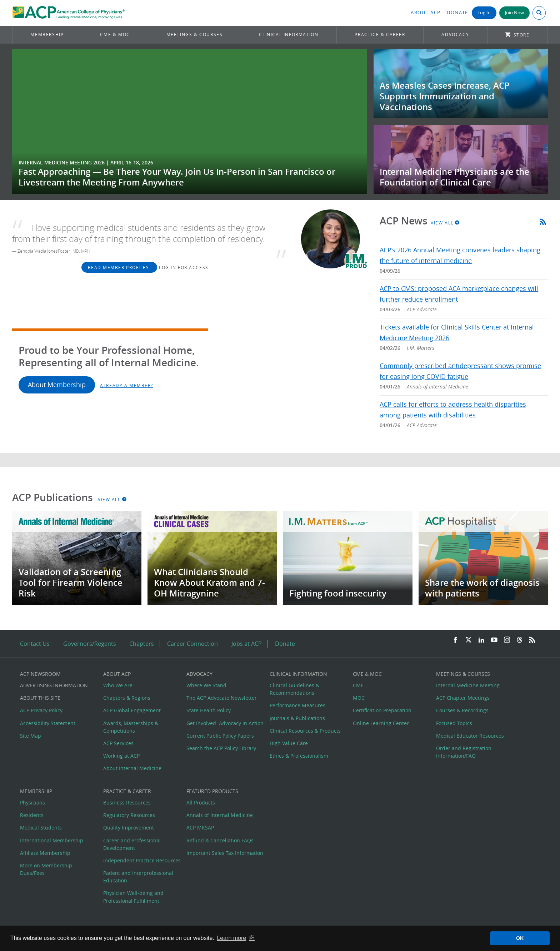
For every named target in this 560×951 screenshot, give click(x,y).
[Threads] (519, 640)
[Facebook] (455, 640)
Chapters (142, 644)
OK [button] (520, 938)
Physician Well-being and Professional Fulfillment (133, 897)
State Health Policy (209, 710)
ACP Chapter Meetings (463, 698)
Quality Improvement (129, 828)
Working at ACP (121, 756)
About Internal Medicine (132, 768)
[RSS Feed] (532, 640)
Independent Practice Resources (142, 860)
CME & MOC (115, 34)
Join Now (514, 13)
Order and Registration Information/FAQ (464, 752)
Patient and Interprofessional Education (138, 877)
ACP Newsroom (40, 674)
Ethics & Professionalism (299, 756)
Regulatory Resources (129, 815)
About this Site (40, 698)
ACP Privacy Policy (41, 710)
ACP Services (118, 743)
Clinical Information (289, 34)
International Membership (52, 840)
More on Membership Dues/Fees (46, 869)
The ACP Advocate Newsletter (222, 698)
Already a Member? (127, 385)
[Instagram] (507, 640)
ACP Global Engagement (132, 710)
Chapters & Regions (127, 698)
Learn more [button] (231, 938)
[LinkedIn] (481, 640)
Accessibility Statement (48, 723)
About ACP (426, 13)
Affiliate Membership (45, 853)
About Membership (57, 385)
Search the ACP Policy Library (221, 748)
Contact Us (35, 644)
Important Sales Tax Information (225, 853)
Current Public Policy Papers (220, 736)
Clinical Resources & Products (305, 731)
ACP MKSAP (200, 828)
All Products (201, 803)
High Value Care (289, 743)
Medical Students (41, 828)
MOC (359, 698)
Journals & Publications (297, 718)
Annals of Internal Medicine (220, 815)
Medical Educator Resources (470, 736)
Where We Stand (206, 685)
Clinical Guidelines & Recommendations (294, 689)
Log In (484, 13)
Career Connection (192, 644)
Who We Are (118, 685)
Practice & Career (380, 34)
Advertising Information (54, 685)
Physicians (32, 803)
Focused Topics (454, 723)
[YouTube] (494, 640)
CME (358, 685)
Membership (47, 34)
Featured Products (212, 791)
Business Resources (127, 803)
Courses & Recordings (462, 710)
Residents (32, 815)
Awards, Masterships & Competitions (131, 727)
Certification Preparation (382, 710)
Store (522, 35)
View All (445, 223)
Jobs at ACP (247, 644)
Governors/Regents (90, 644)
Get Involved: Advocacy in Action (225, 723)
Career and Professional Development (132, 844)
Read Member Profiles (119, 267)
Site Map (31, 736)
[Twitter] (469, 640)
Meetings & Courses (195, 34)
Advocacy (455, 34)
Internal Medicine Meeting (468, 685)
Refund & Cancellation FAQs (220, 840)
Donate (457, 13)
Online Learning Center (381, 723)
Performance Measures (297, 705)
